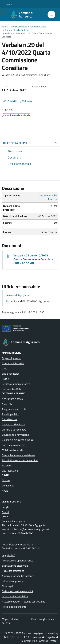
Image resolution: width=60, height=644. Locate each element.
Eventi (5, 512)
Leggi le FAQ (9, 555)
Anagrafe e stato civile (14, 409)
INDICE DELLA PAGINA (15, 143)
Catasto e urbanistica (13, 424)
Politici (6, 379)
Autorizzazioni (10, 419)
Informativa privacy (12, 581)
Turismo (6, 465)
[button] (9, 4)
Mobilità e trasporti (12, 450)
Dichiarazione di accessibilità (17, 591)
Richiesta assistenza (13, 571)
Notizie (6, 480)
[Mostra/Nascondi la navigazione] (6, 14)
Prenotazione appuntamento (17, 560)
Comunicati (8, 485)
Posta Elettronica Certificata (17, 544)
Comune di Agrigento (17, 295)
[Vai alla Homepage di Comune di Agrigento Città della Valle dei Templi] (27, 15)
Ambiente (7, 404)
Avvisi (5, 491)
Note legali (8, 586)
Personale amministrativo (16, 384)
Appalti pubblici (10, 414)
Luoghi (6, 507)
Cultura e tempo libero (14, 430)
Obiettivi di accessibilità (15, 596)
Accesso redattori (49, 641)
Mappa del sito (10, 619)
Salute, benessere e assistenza (19, 455)
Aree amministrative (13, 363)
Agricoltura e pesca (12, 399)
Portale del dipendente (14, 607)
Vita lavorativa (10, 471)
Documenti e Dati (11, 389)
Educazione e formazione (15, 435)
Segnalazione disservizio (15, 566)
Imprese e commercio (13, 445)
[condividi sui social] (10, 101)
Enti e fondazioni (11, 374)
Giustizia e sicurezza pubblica (18, 440)
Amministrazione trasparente (18, 576)
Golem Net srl (12, 637)
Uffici (5, 368)
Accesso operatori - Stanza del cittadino (24, 602)
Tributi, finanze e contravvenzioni (20, 460)
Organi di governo (12, 358)
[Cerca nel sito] (51, 15)
